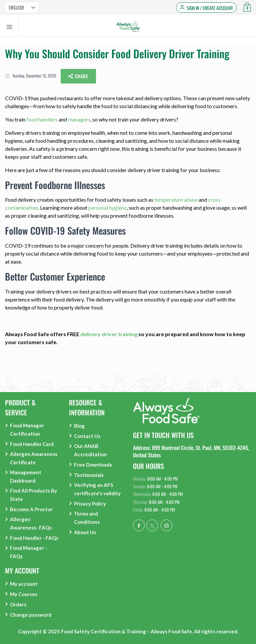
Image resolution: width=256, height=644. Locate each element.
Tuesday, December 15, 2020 (31, 76)
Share (78, 76)
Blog (79, 426)
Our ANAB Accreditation (90, 450)
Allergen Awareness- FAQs (31, 523)
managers (79, 119)
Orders (18, 604)
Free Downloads (93, 465)
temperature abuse (176, 200)
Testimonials (89, 475)
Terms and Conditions (87, 518)
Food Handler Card (32, 444)
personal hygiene (107, 208)
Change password (31, 615)
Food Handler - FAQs (34, 538)
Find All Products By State (33, 495)
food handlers (42, 119)
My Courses (24, 594)
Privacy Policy (90, 504)
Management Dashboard (26, 476)
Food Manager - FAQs (28, 552)
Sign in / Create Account (210, 8)
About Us (85, 532)
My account (24, 584)
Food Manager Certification (27, 429)
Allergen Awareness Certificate (34, 458)
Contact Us (87, 436)
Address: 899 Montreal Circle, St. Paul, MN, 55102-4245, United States (191, 451)
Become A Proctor (31, 509)
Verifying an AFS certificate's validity (97, 489)
